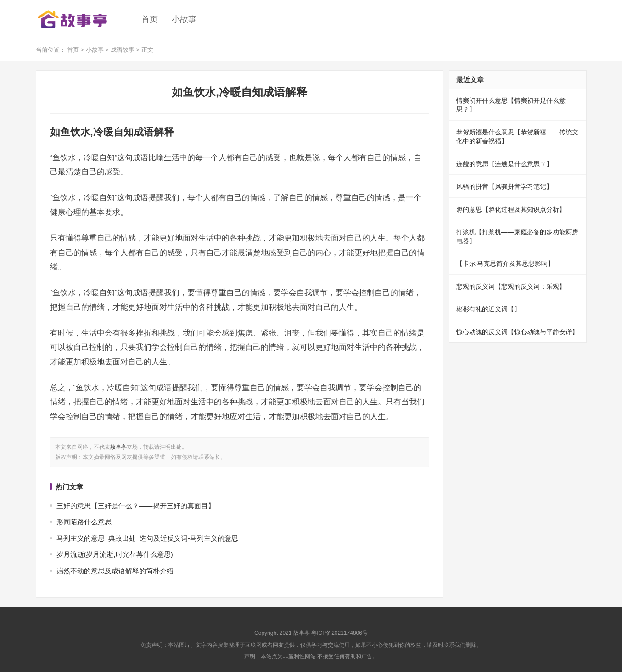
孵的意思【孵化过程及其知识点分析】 (511, 209)
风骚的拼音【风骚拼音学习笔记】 (504, 186)
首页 (150, 19)
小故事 (184, 19)
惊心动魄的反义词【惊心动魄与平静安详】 (517, 332)
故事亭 (118, 447)
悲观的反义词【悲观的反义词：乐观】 (511, 286)
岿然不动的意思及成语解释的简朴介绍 (115, 571)
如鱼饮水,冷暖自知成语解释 (239, 92)
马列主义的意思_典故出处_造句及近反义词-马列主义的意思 (148, 538)
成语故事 (123, 50)
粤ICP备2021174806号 (339, 633)
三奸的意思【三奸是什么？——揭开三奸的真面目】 (136, 506)
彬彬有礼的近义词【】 (488, 309)
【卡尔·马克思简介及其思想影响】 (505, 263)
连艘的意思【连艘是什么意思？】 (504, 164)
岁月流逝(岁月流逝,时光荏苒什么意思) (115, 554)
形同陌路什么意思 (84, 522)
